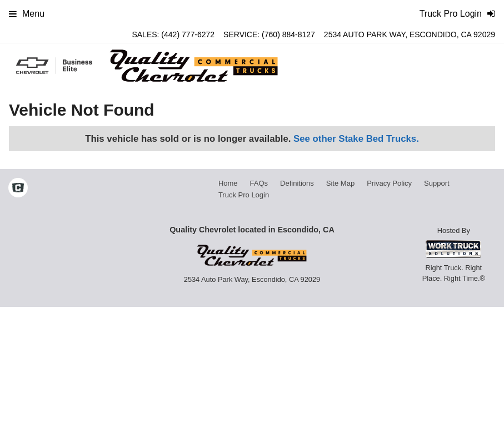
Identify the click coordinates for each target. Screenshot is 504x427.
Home (228, 183)
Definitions (297, 183)
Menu (27, 14)
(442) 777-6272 (188, 34)
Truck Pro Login (244, 195)
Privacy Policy (389, 183)
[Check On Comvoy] (18, 189)
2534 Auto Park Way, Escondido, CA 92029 (410, 34)
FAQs (259, 183)
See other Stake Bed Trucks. (356, 139)
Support (437, 183)
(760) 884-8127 (288, 34)
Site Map (340, 183)
